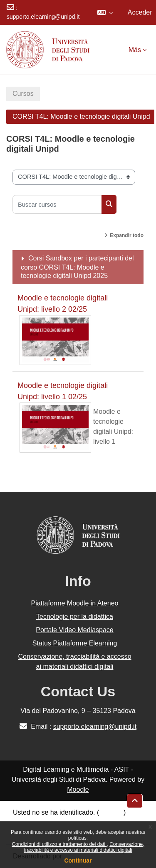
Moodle (78, 789)
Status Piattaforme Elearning (75, 643)
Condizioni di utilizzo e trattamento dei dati (59, 844)
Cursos (23, 94)
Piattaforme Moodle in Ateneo (75, 603)
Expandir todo (127, 235)
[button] (105, 13)
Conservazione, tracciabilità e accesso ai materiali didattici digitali (84, 847)
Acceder (140, 12)
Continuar (78, 860)
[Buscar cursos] (57, 204)
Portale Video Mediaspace (75, 630)
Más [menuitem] (135, 50)
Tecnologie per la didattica (75, 617)
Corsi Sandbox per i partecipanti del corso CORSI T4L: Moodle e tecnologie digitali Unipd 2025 (77, 267)
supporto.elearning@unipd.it (43, 17)
